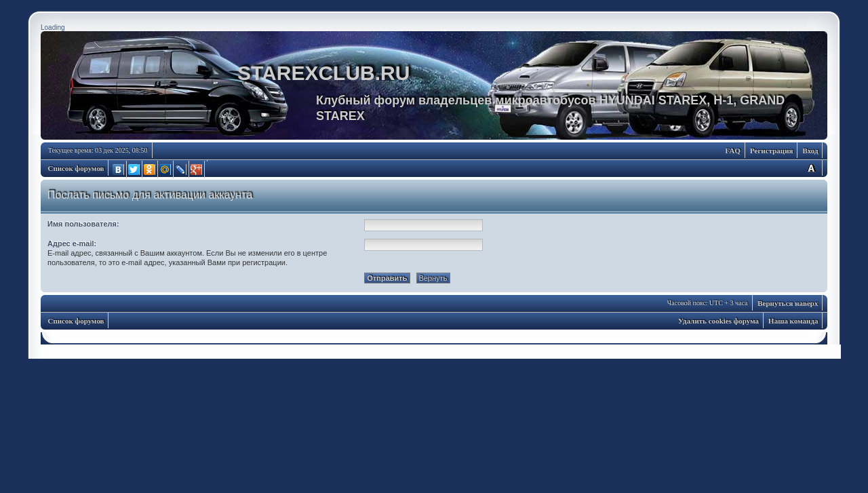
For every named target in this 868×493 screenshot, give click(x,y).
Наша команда (793, 321)
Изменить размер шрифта (811, 168)
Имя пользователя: (83, 224)
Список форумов (76, 168)
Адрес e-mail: (72, 243)
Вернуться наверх (788, 303)
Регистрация (771, 151)
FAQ (733, 151)
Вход (810, 151)
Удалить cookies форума (718, 321)
